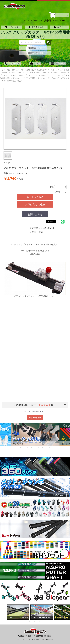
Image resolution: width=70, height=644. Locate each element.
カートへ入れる (35, 197)
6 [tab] (39, 448)
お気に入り (12, 27)
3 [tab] (28, 448)
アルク (7, 163)
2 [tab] (24, 448)
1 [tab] (20, 448)
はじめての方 (12, 64)
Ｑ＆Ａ (35, 64)
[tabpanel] (35, 435)
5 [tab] (35, 448)
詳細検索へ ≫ (35, 48)
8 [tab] (46, 448)
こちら (51, 296)
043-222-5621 (59, 21)
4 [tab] (31, 448)
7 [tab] (42, 448)
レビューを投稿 (35, 418)
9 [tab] (50, 448)
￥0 (59, 15)
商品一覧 (11, 70)
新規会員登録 (36, 27)
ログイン (59, 27)
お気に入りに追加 (35, 204)
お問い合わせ (58, 63)
